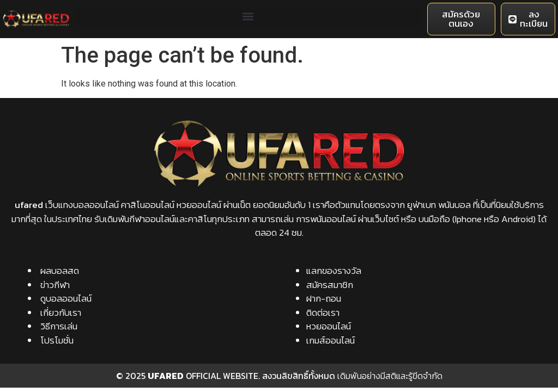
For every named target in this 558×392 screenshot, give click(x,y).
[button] (248, 17)
